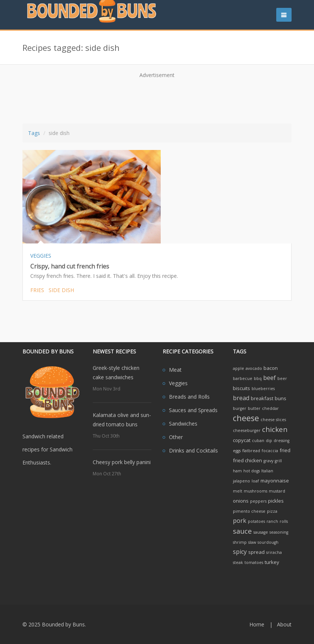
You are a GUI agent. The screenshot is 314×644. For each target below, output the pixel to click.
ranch (272, 521)
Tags (34, 133)
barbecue (243, 378)
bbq (258, 378)
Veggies (178, 383)
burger (240, 408)
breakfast (262, 398)
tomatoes (254, 562)
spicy (240, 552)
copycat (242, 440)
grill (278, 461)
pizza (272, 511)
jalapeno (241, 481)
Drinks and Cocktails (193, 450)
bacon (271, 368)
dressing (281, 441)
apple (238, 368)
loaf (255, 481)
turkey (272, 562)
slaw (252, 542)
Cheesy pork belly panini (122, 462)
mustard (277, 491)
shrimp (240, 542)
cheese (246, 418)
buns (281, 398)
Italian (267, 471)
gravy (268, 461)
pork (240, 521)
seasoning (279, 532)
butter (254, 408)
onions (241, 501)
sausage (261, 532)
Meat (175, 370)
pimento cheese (249, 511)
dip (269, 441)
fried (285, 450)
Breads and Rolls (189, 397)
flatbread (251, 451)
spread (256, 552)
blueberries (263, 389)
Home (257, 624)
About (284, 624)
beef (270, 378)
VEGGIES (41, 256)
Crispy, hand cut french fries (70, 266)
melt (238, 491)
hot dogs (252, 471)
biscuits (241, 388)
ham (237, 471)
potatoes (256, 521)
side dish (61, 290)
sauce (242, 531)
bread (241, 398)
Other (176, 437)
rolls (284, 521)
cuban (258, 441)
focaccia (270, 451)
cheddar (270, 408)
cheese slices (273, 420)
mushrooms (255, 491)
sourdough (268, 542)
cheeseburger (247, 430)
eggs (237, 451)
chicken (275, 429)
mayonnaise (275, 481)
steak (238, 562)
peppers (258, 501)
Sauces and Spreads (193, 410)
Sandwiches (183, 424)
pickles (276, 501)
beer (282, 378)
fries (37, 290)
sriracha (274, 552)
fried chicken (247, 460)
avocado (254, 368)
